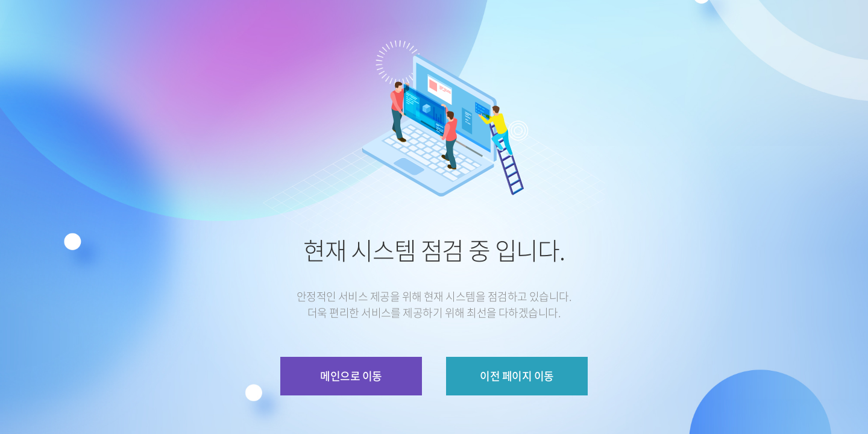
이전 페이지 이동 (517, 376)
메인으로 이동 (351, 376)
